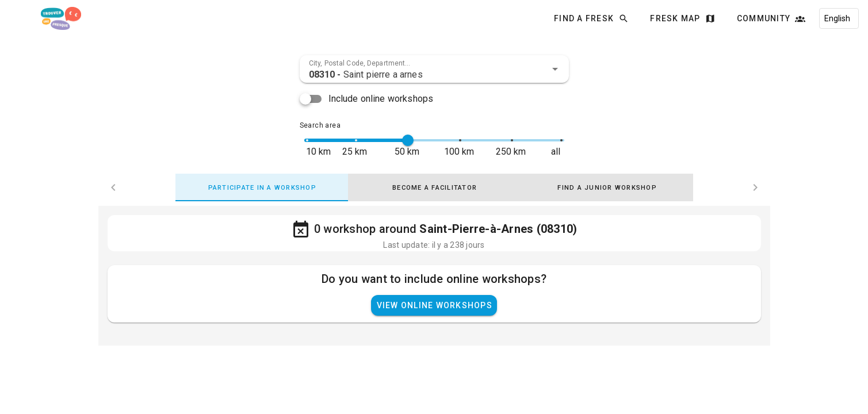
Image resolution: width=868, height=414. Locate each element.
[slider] (408, 140)
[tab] (262, 187)
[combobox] (434, 69)
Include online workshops (381, 99)
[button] (555, 69)
